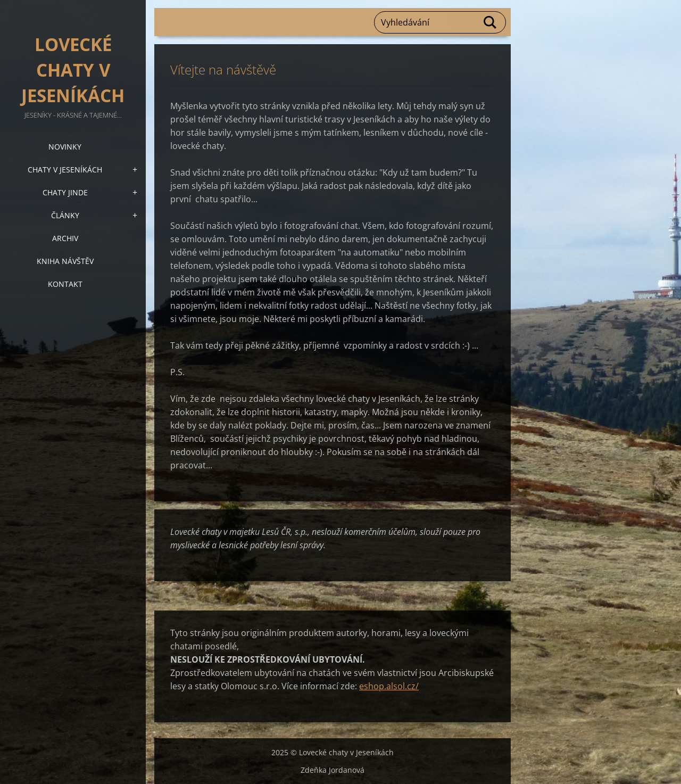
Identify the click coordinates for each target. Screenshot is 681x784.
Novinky (65, 147)
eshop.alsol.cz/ (389, 686)
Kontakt (65, 284)
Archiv (65, 238)
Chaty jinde (65, 192)
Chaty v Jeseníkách (65, 170)
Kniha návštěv (65, 261)
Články (65, 215)
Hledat (491, 22)
